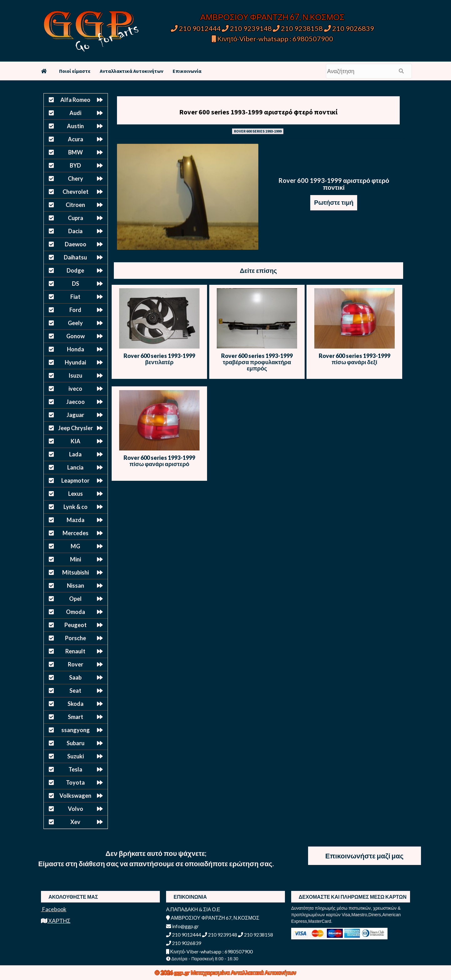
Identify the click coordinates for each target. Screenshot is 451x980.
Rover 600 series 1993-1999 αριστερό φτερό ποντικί (258, 112)
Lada (75, 454)
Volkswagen (75, 796)
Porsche (76, 638)
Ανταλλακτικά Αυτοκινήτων (132, 71)
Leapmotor (75, 480)
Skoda (76, 704)
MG (75, 546)
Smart (76, 717)
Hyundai (75, 362)
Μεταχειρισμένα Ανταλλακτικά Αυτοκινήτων (243, 972)
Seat (75, 691)
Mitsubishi (76, 572)
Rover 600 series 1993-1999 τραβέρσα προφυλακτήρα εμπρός (257, 362)
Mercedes (76, 533)
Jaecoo (76, 402)
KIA (76, 441)
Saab (75, 677)
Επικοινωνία (187, 71)
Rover (76, 664)
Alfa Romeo (75, 100)
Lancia (75, 467)
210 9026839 (349, 28)
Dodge (75, 270)
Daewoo (76, 244)
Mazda (76, 520)
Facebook (54, 909)
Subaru (76, 743)
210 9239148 (247, 28)
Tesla (75, 769)
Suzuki (76, 756)
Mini (76, 559)
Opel (75, 599)
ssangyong (76, 730)
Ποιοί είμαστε (75, 71)
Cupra (76, 218)
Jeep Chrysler (76, 428)
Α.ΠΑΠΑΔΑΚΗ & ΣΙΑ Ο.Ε (193, 909)
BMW (76, 152)
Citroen (75, 205)
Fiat (75, 297)
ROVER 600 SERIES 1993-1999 (258, 131)
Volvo (76, 809)
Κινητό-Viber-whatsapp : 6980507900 (273, 39)
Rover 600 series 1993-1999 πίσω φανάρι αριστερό (159, 461)
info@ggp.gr (182, 926)
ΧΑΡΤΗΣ (56, 921)
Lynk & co (76, 507)
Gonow (76, 336)
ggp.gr (182, 972)
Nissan (76, 585)
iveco (75, 389)
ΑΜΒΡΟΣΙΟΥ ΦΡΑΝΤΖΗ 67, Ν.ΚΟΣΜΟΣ (272, 17)
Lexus (76, 494)
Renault (75, 651)
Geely (75, 323)
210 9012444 (196, 28)
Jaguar (75, 415)
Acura (76, 139)
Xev (75, 822)
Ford (75, 310)
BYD (75, 165)
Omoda (76, 612)
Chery (76, 178)
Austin (75, 126)
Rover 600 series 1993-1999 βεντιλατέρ (159, 359)
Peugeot (76, 625)
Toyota (75, 782)
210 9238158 (298, 28)
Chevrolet (76, 192)
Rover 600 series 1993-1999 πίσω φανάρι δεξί (355, 359)
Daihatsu (75, 257)
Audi (75, 113)
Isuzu (75, 375)
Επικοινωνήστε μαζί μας (364, 856)
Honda (76, 349)
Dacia (75, 231)
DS (76, 284)
